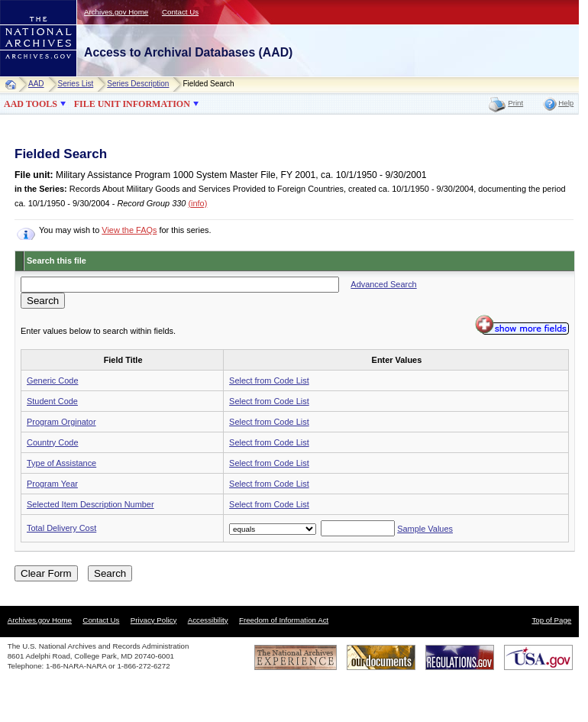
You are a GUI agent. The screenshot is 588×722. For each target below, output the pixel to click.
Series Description (138, 84)
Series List (76, 84)
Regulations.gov (460, 657)
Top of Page (551, 620)
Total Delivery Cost (61, 528)
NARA (23, 77)
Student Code (52, 401)
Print (515, 103)
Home (14, 84)
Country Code (52, 442)
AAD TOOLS (31, 104)
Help (566, 103)
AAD (36, 84)
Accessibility (208, 620)
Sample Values (425, 529)
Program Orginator (61, 422)
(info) (197, 203)
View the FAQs (129, 230)
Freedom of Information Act (284, 620)
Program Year (52, 484)
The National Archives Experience (296, 657)
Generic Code (52, 380)
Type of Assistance (61, 463)
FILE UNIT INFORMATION (132, 104)
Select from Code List (269, 380)
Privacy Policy (154, 620)
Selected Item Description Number (90, 504)
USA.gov (538, 657)
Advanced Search (383, 284)
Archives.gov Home (116, 12)
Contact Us (180, 12)
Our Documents (381, 657)
